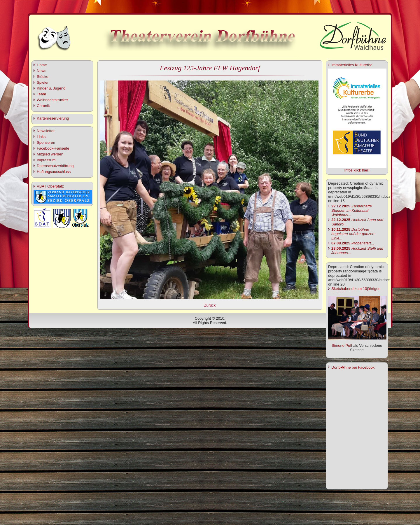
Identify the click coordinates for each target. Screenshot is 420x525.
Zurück (210, 305)
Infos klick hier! (357, 170)
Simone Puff (342, 345)
